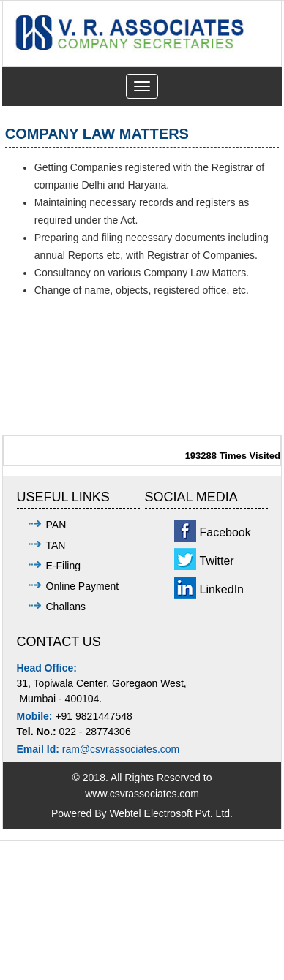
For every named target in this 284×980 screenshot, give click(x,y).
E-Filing (63, 566)
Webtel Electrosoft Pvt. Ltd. (171, 813)
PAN (56, 525)
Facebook (225, 532)
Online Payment (83, 586)
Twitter (217, 561)
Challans (66, 607)
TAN (56, 545)
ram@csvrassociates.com (121, 749)
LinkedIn (222, 589)
